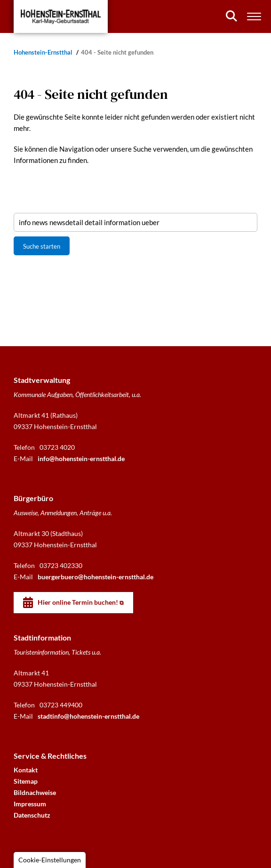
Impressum (30, 804)
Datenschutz (32, 815)
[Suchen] (231, 16)
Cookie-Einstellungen (50, 860)
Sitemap (26, 781)
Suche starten (42, 246)
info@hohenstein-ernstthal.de (81, 458)
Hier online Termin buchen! (78, 602)
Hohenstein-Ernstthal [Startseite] (44, 53)
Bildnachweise (35, 792)
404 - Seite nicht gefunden (117, 53)
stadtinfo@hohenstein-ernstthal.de (88, 716)
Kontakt (26, 770)
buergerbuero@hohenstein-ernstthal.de (96, 577)
